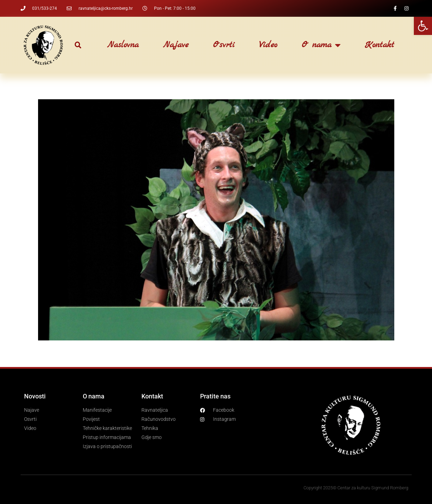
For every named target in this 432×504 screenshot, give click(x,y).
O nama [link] (321, 45)
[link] (423, 26)
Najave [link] (176, 45)
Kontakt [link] (380, 45)
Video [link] (268, 45)
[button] (78, 45)
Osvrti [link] (224, 45)
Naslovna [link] (123, 45)
